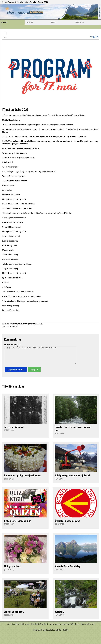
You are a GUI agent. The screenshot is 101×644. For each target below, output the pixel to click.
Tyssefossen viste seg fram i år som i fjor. (74, 432)
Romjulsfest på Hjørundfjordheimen (22, 479)
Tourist (30, 22)
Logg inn (94, 37)
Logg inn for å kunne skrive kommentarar (41, 357)
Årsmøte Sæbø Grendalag (67, 570)
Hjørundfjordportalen (10, 2)
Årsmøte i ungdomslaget (67, 524)
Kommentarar (13, 339)
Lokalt (24, 2)
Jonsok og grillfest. (14, 615)
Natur (54, 22)
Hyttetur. (59, 615)
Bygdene (80, 22)
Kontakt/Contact (40, 628)
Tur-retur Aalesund (14, 430)
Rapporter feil (88, 628)
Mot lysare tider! (13, 570)
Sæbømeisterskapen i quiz (17, 524)
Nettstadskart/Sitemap (18, 628)
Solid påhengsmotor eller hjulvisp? (72, 479)
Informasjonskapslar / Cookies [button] (64, 628)
